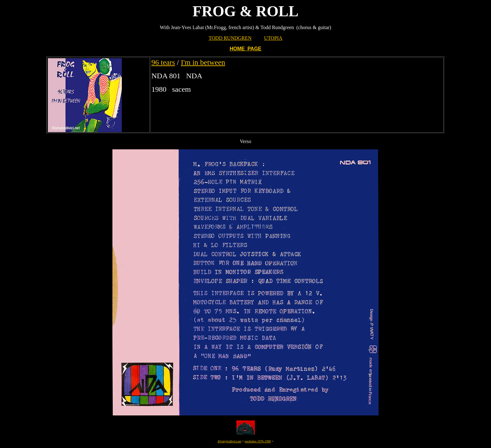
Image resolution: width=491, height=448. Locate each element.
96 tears (163, 62)
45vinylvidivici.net (230, 441)
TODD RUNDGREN (230, 38)
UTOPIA (273, 38)
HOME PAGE (245, 49)
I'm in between (203, 62)
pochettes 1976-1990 (258, 441)
